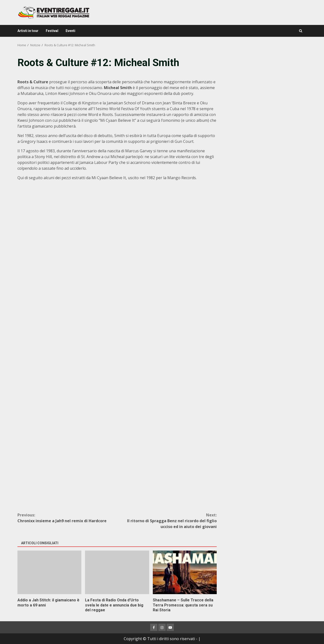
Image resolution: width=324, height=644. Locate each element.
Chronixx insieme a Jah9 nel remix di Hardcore (67, 518)
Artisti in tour (28, 31)
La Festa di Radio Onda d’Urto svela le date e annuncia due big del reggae (117, 572)
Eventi (70, 31)
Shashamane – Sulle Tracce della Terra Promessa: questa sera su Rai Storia (185, 572)
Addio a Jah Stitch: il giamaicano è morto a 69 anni (49, 572)
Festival (52, 31)
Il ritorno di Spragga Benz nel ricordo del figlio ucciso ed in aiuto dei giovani (167, 521)
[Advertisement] (265, 90)
